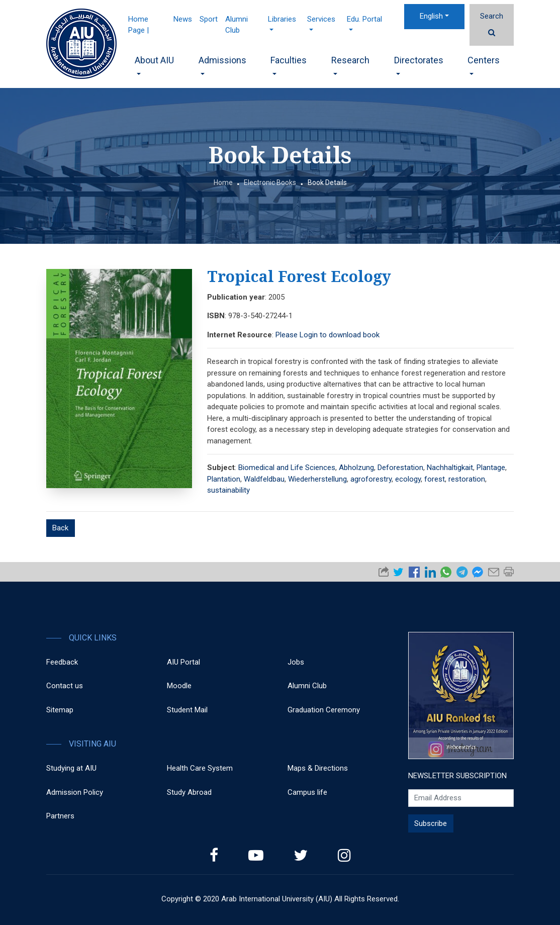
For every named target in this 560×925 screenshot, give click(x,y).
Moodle (179, 686)
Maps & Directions (318, 768)
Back (60, 528)
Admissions (222, 65)
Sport (209, 19)
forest (435, 479)
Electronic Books (270, 182)
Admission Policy (75, 792)
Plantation (224, 479)
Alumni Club (237, 25)
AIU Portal (183, 662)
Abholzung (356, 468)
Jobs (296, 662)
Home (223, 182)
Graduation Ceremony (324, 710)
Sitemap (60, 710)
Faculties (289, 65)
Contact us (65, 686)
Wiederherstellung (317, 479)
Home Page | (138, 25)
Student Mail (187, 710)
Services (321, 23)
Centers (484, 65)
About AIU (154, 65)
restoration (467, 479)
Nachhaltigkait (450, 468)
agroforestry (371, 479)
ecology (408, 479)
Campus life (307, 792)
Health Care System (200, 768)
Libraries (282, 23)
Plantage (491, 468)
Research (350, 65)
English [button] (431, 16)
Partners (60, 816)
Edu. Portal (364, 23)
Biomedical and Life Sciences (287, 468)
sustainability (228, 490)
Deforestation (400, 468)
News (183, 19)
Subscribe (431, 823)
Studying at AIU (71, 768)
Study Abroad (189, 792)
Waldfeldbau (264, 479)
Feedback (62, 662)
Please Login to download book (328, 335)
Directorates (419, 65)
